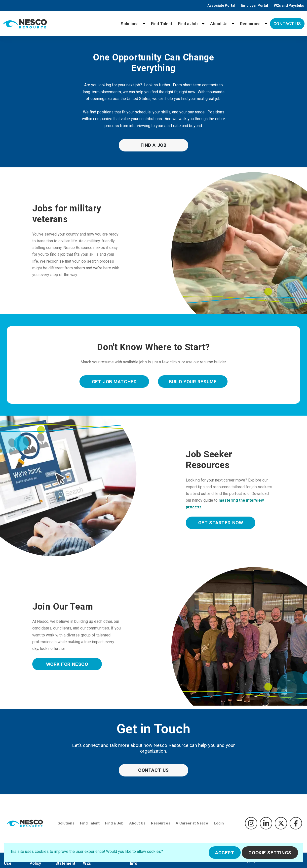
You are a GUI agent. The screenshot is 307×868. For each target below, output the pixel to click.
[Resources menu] (266, 24)
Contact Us (287, 24)
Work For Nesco (67, 664)
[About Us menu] (233, 24)
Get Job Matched (114, 382)
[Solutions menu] (144, 24)
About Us (219, 24)
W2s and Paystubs (289, 5)
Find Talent (162, 24)
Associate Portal (221, 5)
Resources (250, 24)
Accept (225, 853)
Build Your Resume (193, 382)
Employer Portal (255, 5)
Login (219, 823)
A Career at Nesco (192, 823)
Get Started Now (221, 523)
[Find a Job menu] (203, 24)
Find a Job (188, 24)
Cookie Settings (270, 853)
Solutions (130, 24)
